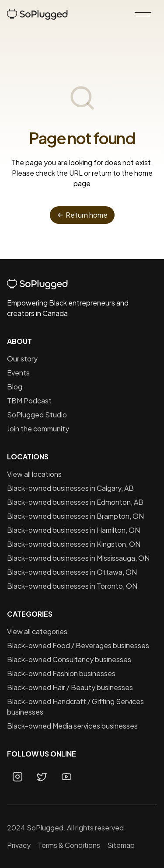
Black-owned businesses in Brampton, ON (75, 516)
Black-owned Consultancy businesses (69, 659)
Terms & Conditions (69, 845)
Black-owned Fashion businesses (61, 673)
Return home (82, 215)
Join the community (38, 429)
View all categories (37, 631)
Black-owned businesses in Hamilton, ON (73, 530)
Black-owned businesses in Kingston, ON (74, 544)
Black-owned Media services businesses (72, 726)
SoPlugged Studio (37, 415)
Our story (22, 359)
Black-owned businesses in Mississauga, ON (78, 558)
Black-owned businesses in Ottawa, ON (72, 572)
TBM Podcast (29, 401)
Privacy (19, 845)
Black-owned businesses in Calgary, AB (70, 488)
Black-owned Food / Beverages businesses (78, 645)
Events (18, 373)
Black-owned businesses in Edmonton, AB (75, 502)
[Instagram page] (17, 777)
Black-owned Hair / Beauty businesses (70, 687)
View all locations (34, 474)
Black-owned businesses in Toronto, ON (72, 586)
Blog (15, 387)
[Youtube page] (66, 777)
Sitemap (121, 845)
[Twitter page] (42, 777)
